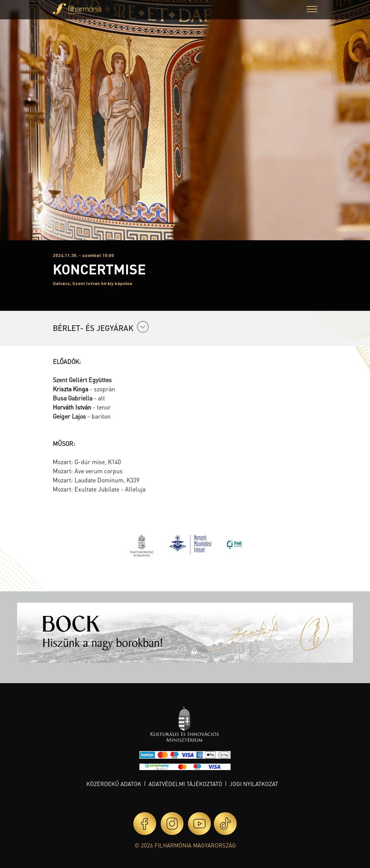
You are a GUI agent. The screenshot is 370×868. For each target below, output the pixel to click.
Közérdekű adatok (114, 784)
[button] (312, 10)
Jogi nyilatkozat (254, 784)
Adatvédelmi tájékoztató (185, 784)
